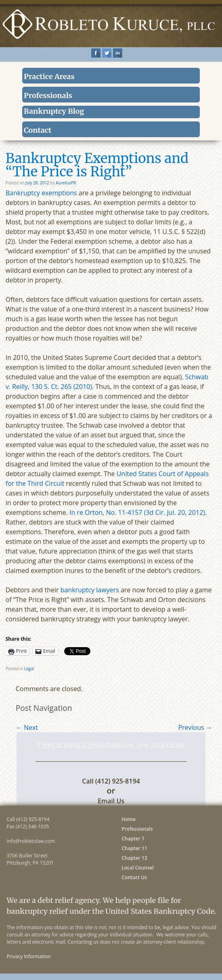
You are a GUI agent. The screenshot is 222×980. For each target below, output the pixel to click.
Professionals (48, 95)
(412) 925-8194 (118, 781)
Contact (38, 130)
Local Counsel (138, 868)
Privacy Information (29, 956)
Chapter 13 (134, 858)
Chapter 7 (133, 839)
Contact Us (134, 877)
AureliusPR (66, 183)
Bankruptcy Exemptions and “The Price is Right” (97, 165)
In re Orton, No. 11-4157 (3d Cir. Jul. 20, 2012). (138, 512)
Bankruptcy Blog (54, 111)
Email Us (111, 801)
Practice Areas (49, 76)
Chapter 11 (134, 848)
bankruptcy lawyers (90, 590)
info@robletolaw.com (31, 841)
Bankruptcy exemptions (41, 193)
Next (27, 727)
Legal (29, 669)
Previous (195, 727)
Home (129, 819)
